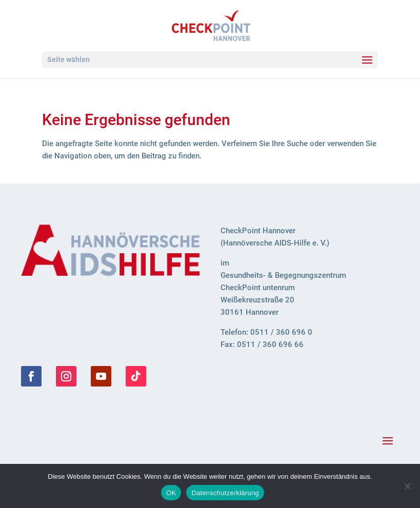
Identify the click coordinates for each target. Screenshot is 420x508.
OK (171, 493)
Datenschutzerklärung (225, 493)
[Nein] (407, 486)
